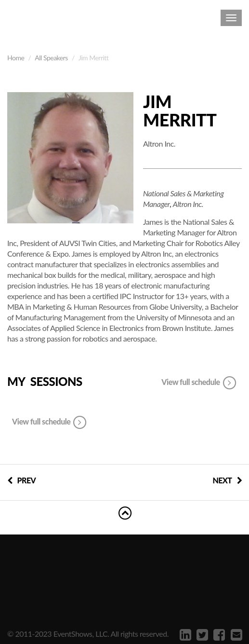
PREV (21, 480)
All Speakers (51, 58)
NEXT (227, 480)
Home (16, 58)
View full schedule (199, 383)
